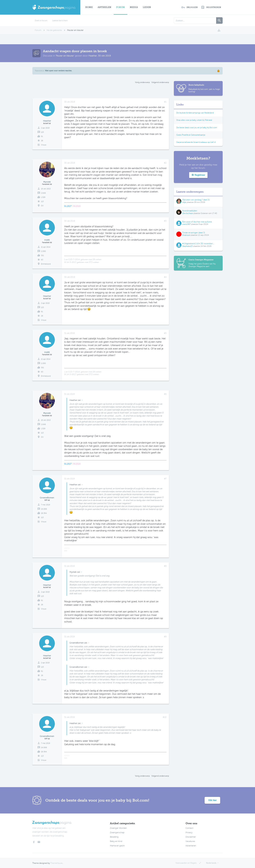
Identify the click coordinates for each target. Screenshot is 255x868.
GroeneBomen (47, 498)
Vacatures (190, 841)
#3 (165, 221)
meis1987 (187, 224)
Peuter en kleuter (65, 56)
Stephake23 (188, 246)
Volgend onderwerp (160, 82)
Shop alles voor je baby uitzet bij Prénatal (194, 120)
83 (42, 260)
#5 (165, 333)
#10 (165, 717)
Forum (121, 7)
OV (42, 206)
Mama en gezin (117, 846)
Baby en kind (116, 841)
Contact (189, 828)
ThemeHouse (56, 863)
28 (42, 141)
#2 (165, 163)
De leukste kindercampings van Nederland (195, 113)
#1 (165, 102)
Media (134, 7)
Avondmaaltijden (190, 211)
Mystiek (47, 182)
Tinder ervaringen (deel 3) (194, 233)
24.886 (44, 509)
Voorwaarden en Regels (186, 863)
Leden (147, 7)
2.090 (43, 251)
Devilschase (188, 213)
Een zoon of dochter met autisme (197, 222)
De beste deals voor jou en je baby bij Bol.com (197, 128)
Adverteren (191, 846)
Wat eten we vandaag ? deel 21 (196, 200)
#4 (165, 277)
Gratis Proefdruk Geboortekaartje (191, 135)
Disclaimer (191, 837)
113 (42, 202)
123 (42, 132)
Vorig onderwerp (142, 82)
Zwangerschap (117, 833)
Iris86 (47, 240)
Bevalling (114, 837)
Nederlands (211, 863)
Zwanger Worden (118, 828)
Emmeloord (46, 264)
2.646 (43, 193)
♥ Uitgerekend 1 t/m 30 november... (198, 244)
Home (89, 7)
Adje (184, 202)
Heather (93, 56)
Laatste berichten (60, 21)
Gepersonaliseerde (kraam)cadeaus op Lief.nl (196, 142)
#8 (165, 566)
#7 (165, 479)
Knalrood (186, 235)
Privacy (189, 833)
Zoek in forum (41, 21)
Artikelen (104, 7)
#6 (165, 394)
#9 (165, 637)
